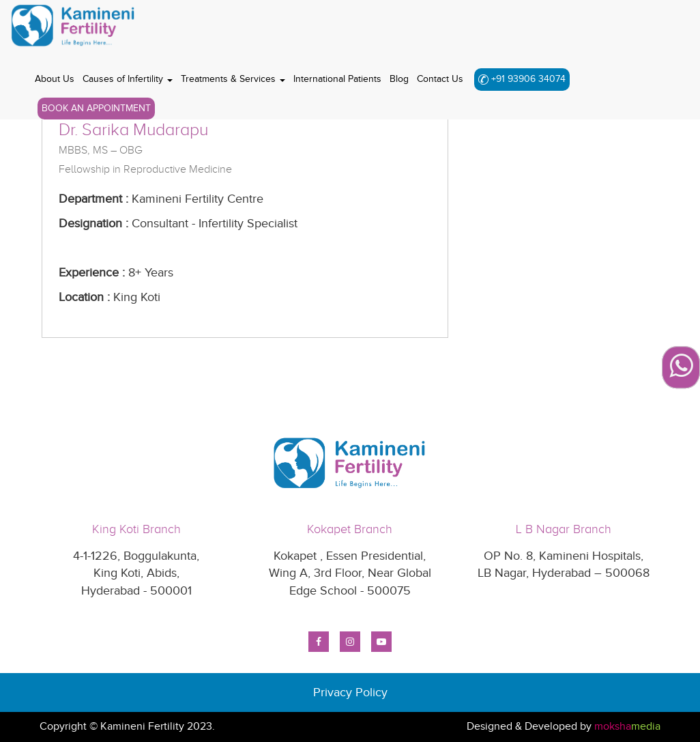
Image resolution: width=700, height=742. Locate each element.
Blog (399, 79)
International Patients (337, 79)
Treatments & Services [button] (233, 79)
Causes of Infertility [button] (128, 79)
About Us (55, 79)
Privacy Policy (350, 693)
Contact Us (440, 79)
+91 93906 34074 (522, 79)
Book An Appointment (96, 108)
